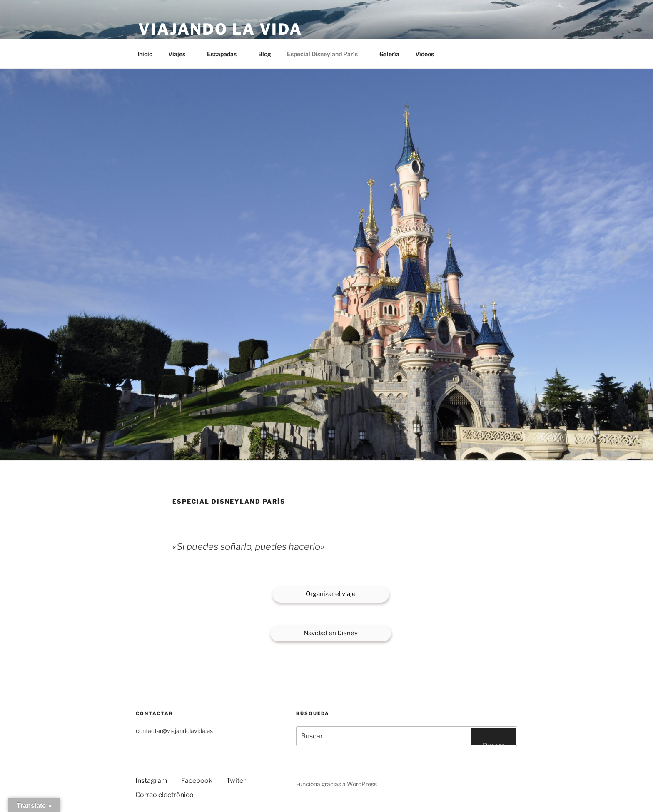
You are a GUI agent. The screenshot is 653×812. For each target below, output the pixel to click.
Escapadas (226, 54)
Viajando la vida (220, 29)
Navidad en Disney (331, 633)
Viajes (181, 54)
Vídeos (425, 54)
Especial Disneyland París (326, 54)
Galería (389, 54)
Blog (265, 54)
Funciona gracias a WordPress (336, 784)
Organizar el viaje (331, 594)
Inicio (145, 54)
